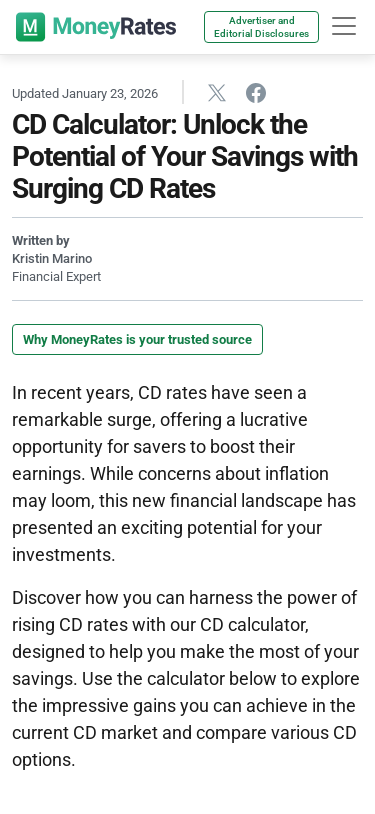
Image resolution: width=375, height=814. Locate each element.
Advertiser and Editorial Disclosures (261, 27)
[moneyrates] (96, 27)
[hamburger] (344, 26)
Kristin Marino (52, 258)
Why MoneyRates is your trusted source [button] (137, 339)
